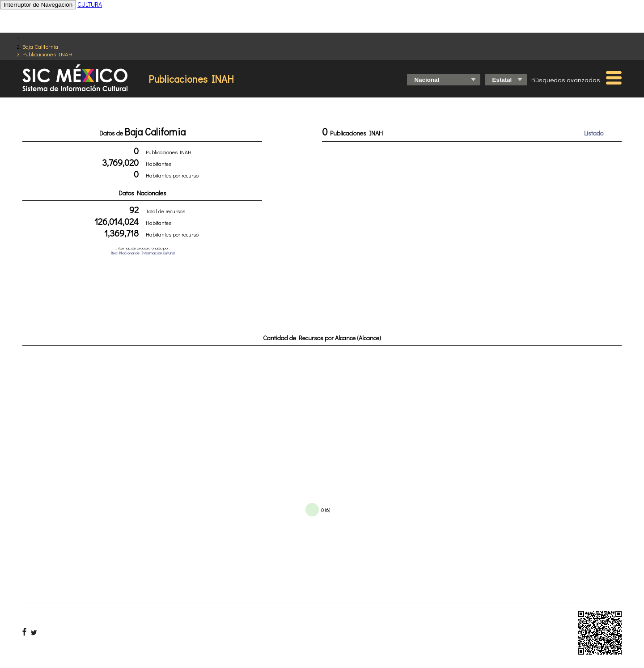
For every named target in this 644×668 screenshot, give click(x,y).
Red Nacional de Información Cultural (142, 253)
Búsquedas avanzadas (566, 80)
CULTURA (90, 4)
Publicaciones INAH (47, 54)
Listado (594, 133)
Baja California (40, 46)
